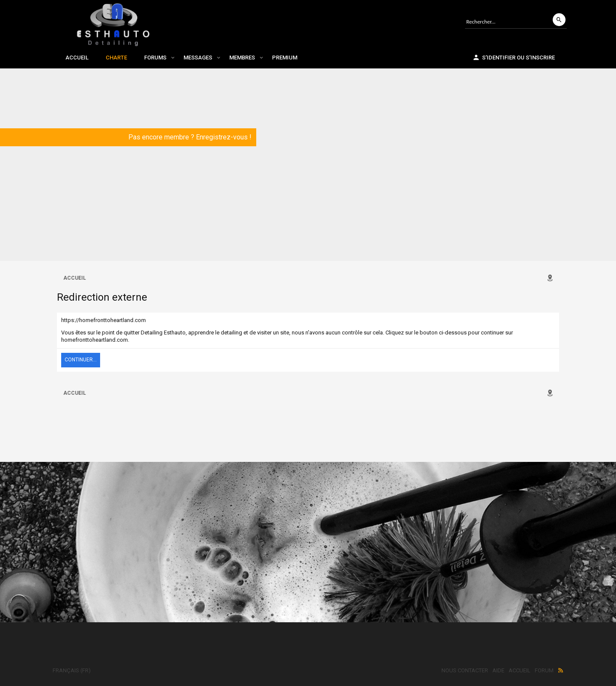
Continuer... (81, 360)
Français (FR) (72, 670)
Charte (116, 58)
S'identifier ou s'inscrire (514, 57)
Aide (498, 670)
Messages (198, 58)
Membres (242, 58)
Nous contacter (465, 670)
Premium (285, 58)
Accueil (77, 58)
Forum (544, 670)
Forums (155, 58)
